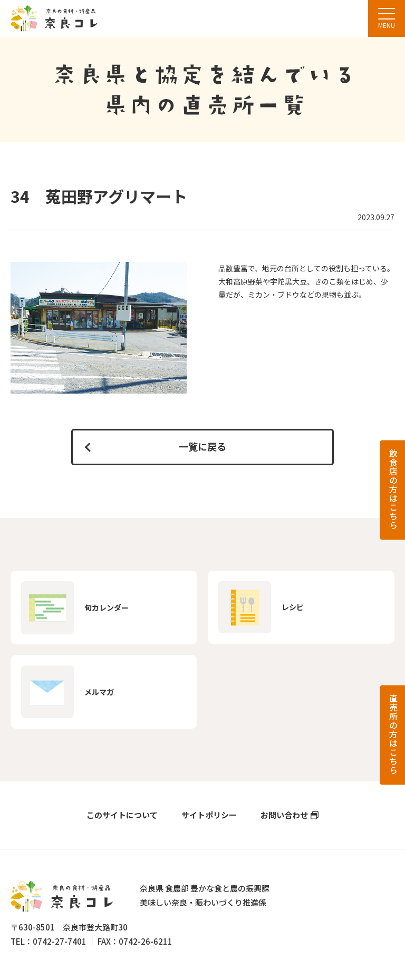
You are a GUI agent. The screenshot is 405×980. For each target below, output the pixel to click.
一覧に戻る (202, 447)
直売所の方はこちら (393, 734)
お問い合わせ (284, 815)
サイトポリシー (209, 815)
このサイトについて (122, 815)
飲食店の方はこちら (393, 489)
